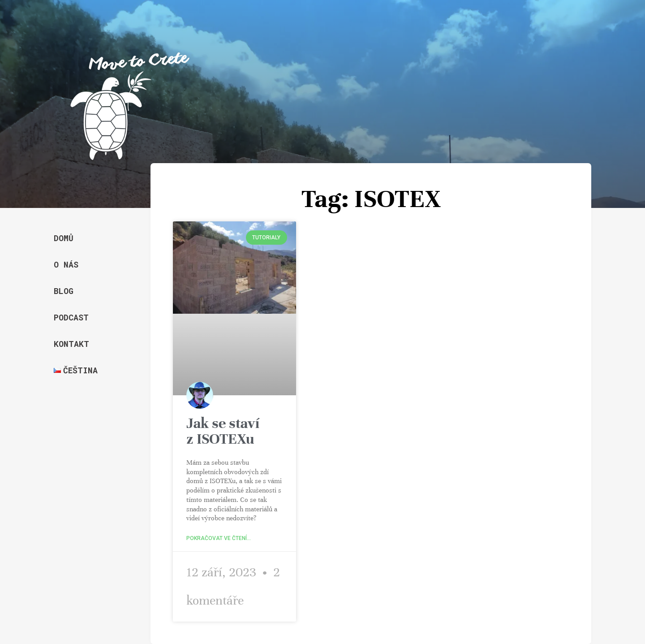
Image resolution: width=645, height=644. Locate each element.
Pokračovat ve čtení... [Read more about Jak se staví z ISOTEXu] (219, 538)
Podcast (71, 317)
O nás (66, 264)
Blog (64, 291)
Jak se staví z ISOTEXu (223, 431)
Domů (64, 238)
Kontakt (71, 344)
